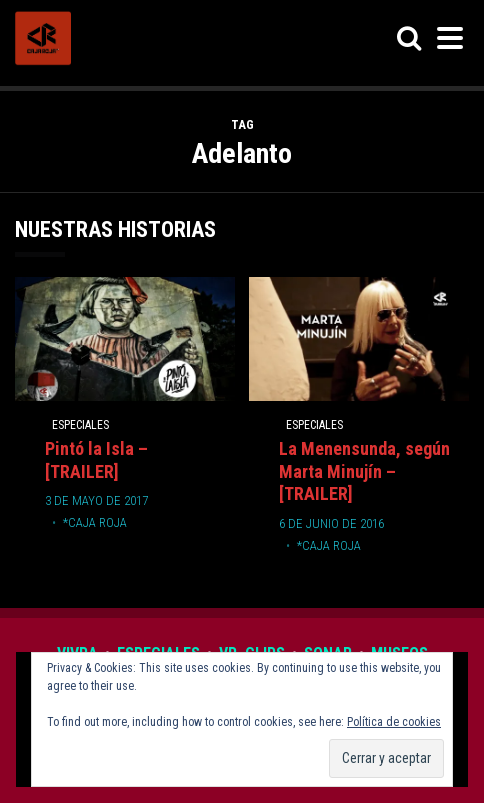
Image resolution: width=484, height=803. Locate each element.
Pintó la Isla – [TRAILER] (96, 460)
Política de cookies (394, 722)
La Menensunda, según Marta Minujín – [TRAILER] (364, 471)
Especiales (80, 425)
